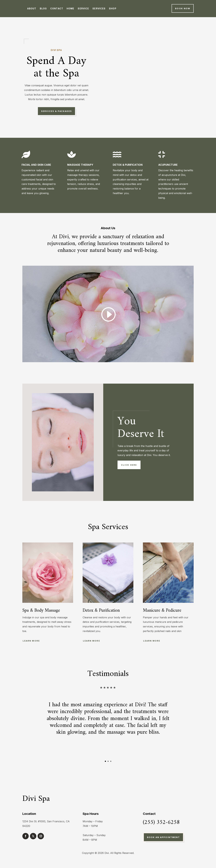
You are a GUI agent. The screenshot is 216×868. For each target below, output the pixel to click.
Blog (43, 8)
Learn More (31, 641)
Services (99, 8)
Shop (113, 8)
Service (83, 8)
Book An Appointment (164, 837)
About (32, 8)
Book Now (183, 8)
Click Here (129, 465)
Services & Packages (57, 111)
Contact (57, 8)
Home (70, 8)
